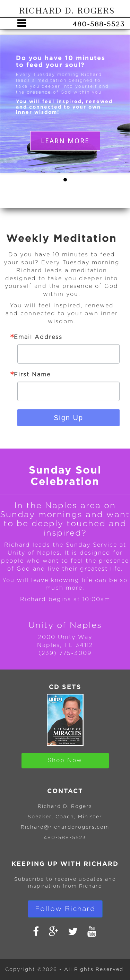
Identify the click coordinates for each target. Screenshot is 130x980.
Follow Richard (65, 909)
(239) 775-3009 (65, 653)
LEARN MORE (65, 141)
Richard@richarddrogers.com (65, 827)
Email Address (38, 337)
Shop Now (65, 760)
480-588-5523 (65, 838)
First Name (32, 375)
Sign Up (68, 418)
